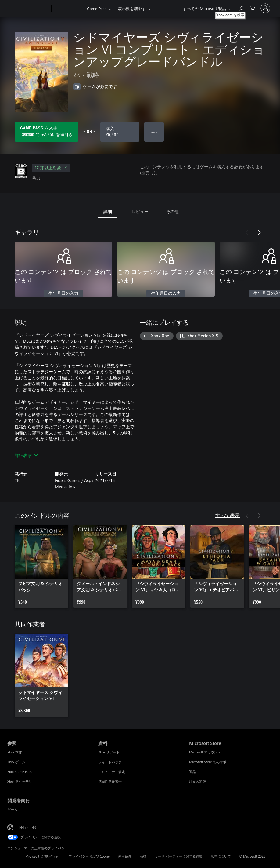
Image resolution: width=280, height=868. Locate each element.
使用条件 (125, 856)
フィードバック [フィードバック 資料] (110, 762)
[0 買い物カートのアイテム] (253, 8)
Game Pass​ (97, 8)
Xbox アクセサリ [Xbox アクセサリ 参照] (20, 781)
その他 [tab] (172, 212)
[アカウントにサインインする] (265, 8)
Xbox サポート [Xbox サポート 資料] (109, 752)
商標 (143, 856)
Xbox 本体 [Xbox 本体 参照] (15, 752)
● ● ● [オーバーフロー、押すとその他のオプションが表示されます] (154, 132)
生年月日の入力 (63, 294)
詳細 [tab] (108, 212)
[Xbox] (68, 9)
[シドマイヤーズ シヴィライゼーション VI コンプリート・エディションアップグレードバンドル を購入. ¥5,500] (120, 132)
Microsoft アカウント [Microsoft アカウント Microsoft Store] (205, 752)
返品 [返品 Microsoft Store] (192, 772)
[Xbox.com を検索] (241, 8)
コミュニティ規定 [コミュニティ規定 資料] (112, 772)
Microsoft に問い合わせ (43, 856)
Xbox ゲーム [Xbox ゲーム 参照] (16, 762)
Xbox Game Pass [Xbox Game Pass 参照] (20, 772)
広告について (221, 856)
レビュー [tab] (140, 212)
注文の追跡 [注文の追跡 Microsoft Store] (197, 781)
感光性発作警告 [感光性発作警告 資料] (110, 781)
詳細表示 (26, 455)
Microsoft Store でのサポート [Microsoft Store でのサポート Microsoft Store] (211, 762)
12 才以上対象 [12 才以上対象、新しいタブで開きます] (51, 168)
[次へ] (259, 232)
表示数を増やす (132, 8)
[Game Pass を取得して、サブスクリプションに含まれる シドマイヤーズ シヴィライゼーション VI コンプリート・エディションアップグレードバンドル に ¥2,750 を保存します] (47, 132)
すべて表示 (228, 515)
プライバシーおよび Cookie (89, 856)
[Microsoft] (28, 9)
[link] (41, 567)
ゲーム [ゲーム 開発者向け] (12, 810)
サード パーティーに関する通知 (179, 856)
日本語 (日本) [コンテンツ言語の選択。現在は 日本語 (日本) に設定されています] (26, 827)
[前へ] (247, 232)
